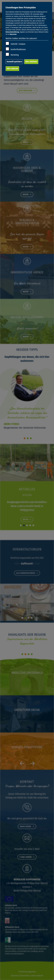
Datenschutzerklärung (12, 32)
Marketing (15, 55)
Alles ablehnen (31, 62)
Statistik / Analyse (18, 44)
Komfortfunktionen (18, 49)
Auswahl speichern (14, 62)
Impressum (13, 34)
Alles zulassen (12, 69)
